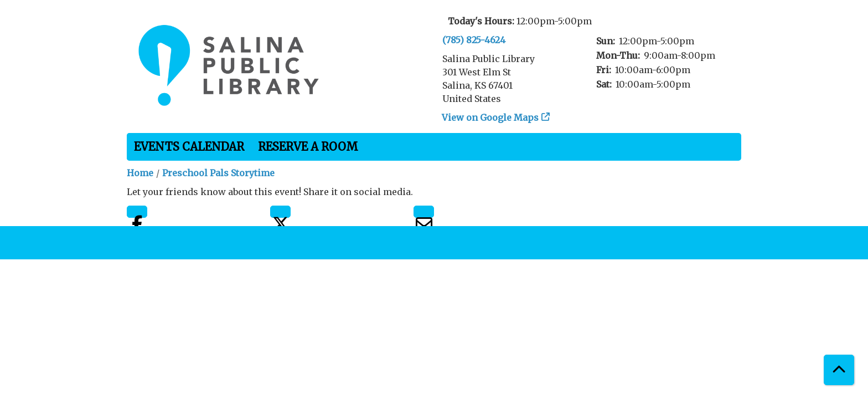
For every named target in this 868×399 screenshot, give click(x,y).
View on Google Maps (490, 117)
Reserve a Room (308, 147)
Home (140, 173)
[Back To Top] (839, 370)
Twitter (280, 212)
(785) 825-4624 (474, 40)
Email (424, 212)
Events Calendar (189, 147)
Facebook (137, 212)
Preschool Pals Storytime (218, 173)
